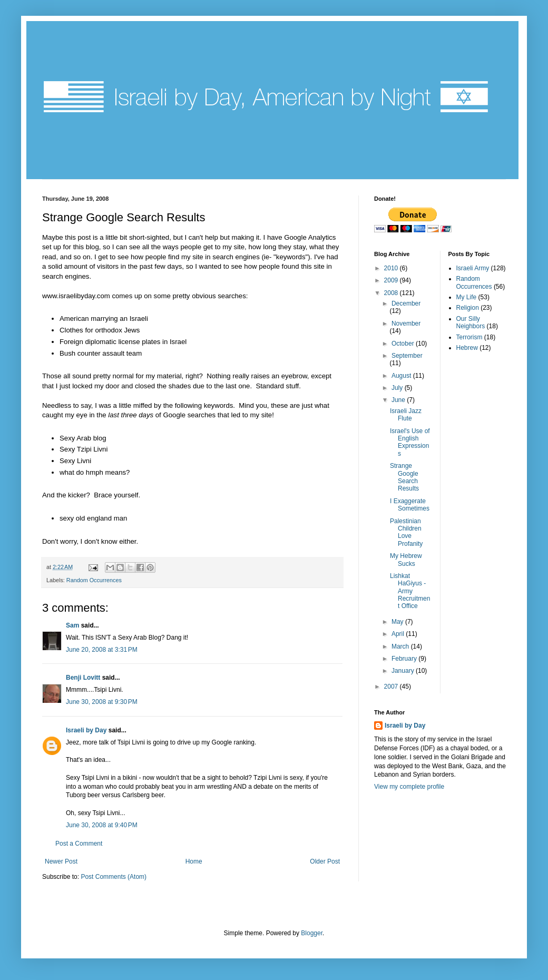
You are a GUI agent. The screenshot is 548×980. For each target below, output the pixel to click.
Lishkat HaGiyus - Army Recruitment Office (410, 591)
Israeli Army (473, 268)
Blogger (312, 933)
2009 (392, 280)
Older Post (325, 861)
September (407, 356)
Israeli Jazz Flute (406, 415)
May (398, 622)
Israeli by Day (86, 730)
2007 (392, 687)
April (399, 634)
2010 (392, 268)
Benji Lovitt (83, 678)
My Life (467, 297)
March (401, 646)
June (399, 400)
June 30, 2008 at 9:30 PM (102, 702)
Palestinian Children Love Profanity (406, 532)
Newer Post (61, 861)
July (398, 388)
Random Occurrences (94, 580)
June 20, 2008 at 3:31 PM (102, 650)
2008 (392, 293)
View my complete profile (409, 787)
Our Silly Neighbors (471, 322)
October (404, 344)
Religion (468, 308)
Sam (72, 625)
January (404, 671)
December (406, 303)
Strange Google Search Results (404, 477)
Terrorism (469, 337)
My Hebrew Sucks (406, 560)
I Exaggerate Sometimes (410, 505)
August (402, 376)
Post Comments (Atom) (114, 877)
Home (194, 861)
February (405, 659)
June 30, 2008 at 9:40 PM (102, 825)
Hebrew (467, 348)
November (406, 324)
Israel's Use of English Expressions (410, 442)
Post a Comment (79, 844)
